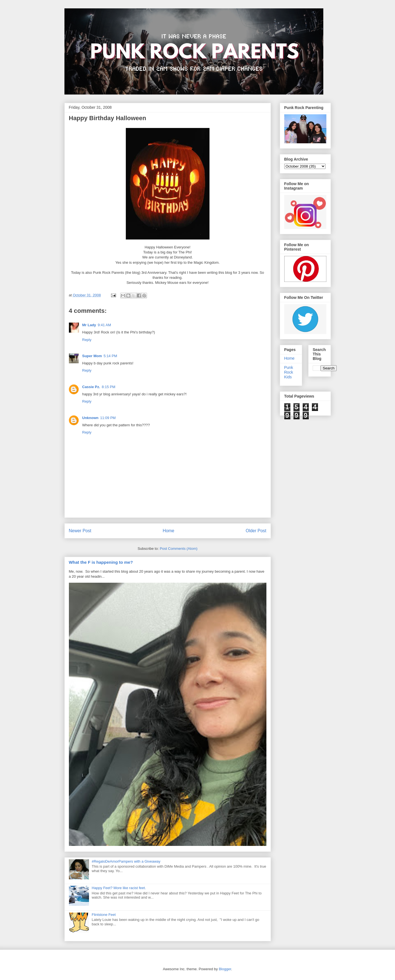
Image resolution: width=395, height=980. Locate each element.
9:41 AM (104, 325)
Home (168, 531)
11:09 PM (108, 418)
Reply (87, 340)
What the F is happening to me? (101, 562)
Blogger (225, 969)
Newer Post (80, 531)
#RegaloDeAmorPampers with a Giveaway (126, 861)
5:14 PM (110, 356)
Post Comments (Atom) (179, 549)
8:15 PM (109, 387)
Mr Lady (89, 325)
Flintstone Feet (104, 915)
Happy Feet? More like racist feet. (119, 888)
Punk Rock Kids (289, 372)
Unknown (91, 418)
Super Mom (92, 356)
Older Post (256, 531)
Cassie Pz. (91, 387)
